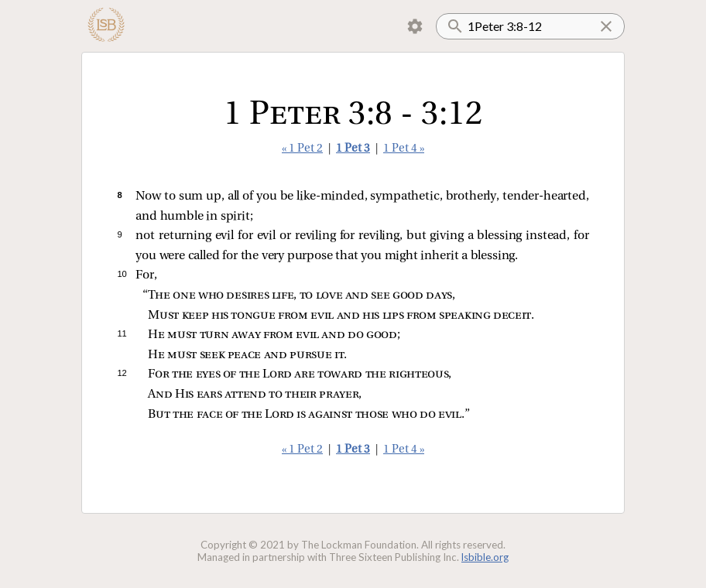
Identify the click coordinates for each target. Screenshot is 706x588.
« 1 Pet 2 (302, 149)
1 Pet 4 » (404, 149)
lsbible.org (485, 557)
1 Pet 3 (353, 149)
